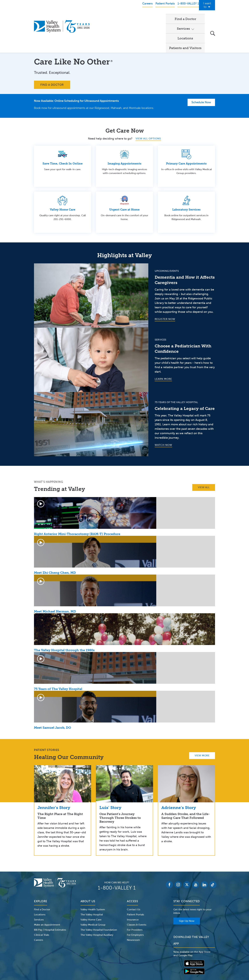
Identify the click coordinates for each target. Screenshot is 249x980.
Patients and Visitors (185, 15)
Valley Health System (93, 877)
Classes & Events (137, 892)
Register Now (165, 286)
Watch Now (163, 412)
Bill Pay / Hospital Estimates (50, 897)
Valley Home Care (91, 887)
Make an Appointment (47, 892)
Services (131, 15)
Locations (155, 15)
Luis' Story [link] (110, 775)
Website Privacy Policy (114, 960)
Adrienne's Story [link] (179, 775)
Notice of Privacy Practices (66, 960)
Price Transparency (187, 960)
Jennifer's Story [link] (54, 775)
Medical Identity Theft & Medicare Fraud (151, 960)
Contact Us (134, 877)
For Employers (135, 902)
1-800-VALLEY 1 (117, 855)
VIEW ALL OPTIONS (148, 106)
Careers (39, 907)
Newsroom (133, 907)
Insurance (133, 887)
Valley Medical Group (93, 892)
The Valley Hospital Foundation (99, 897)
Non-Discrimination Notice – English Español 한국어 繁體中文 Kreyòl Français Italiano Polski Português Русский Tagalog (124, 964)
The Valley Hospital (92, 882)
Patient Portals (135, 882)
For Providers (135, 897)
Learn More (163, 346)
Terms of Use (91, 960)
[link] (63, 751)
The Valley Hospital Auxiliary (97, 902)
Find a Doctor (107, 15)
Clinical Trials (42, 902)
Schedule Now (201, 70)
